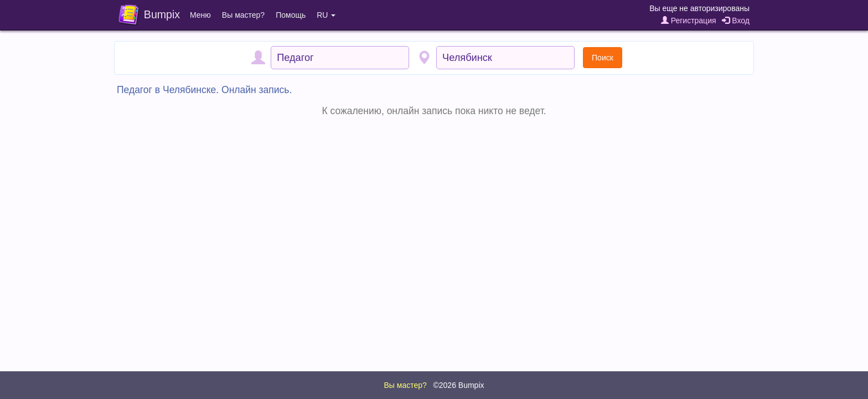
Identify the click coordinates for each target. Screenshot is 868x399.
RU (326, 15)
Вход (736, 21)
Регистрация (689, 21)
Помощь (291, 15)
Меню (200, 15)
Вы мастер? (243, 15)
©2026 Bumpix (458, 385)
